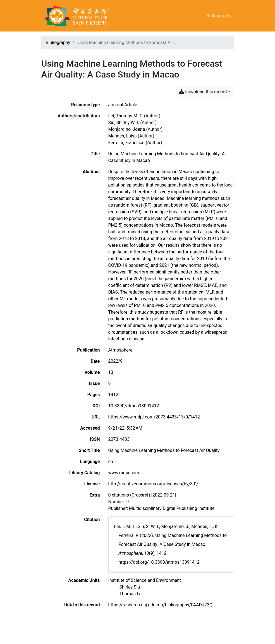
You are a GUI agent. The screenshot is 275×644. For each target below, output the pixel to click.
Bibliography (219, 16)
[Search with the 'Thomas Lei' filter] (131, 594)
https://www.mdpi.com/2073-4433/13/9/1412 (154, 417)
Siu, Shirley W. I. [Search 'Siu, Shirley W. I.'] (124, 123)
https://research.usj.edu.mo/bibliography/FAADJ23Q (160, 605)
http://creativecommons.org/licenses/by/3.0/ (153, 484)
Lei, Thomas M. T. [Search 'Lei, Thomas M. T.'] (126, 116)
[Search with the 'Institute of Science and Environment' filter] (145, 580)
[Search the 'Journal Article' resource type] (123, 105)
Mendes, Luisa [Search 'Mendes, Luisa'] (123, 136)
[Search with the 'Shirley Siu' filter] (130, 587)
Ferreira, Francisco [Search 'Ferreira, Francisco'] (126, 143)
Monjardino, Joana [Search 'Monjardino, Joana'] (127, 129)
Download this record (203, 92)
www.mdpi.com (124, 473)
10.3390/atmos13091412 (134, 406)
